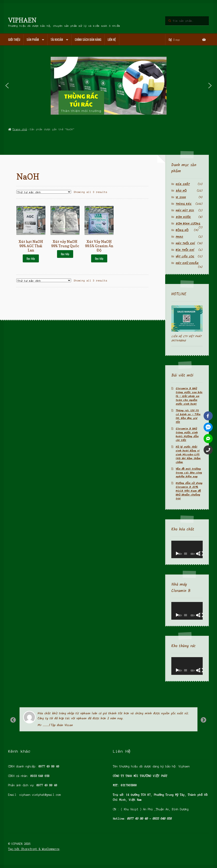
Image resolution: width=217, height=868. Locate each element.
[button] (7, 86)
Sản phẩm (33, 39)
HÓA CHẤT (183, 184)
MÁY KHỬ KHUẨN (187, 263)
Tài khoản (57, 39)
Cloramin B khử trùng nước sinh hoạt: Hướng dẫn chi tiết (187, 434)
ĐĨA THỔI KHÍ (185, 250)
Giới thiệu (14, 39)
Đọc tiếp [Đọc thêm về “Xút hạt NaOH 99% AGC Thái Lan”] (31, 258)
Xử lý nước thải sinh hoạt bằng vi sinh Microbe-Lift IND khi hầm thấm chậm (188, 455)
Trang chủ (20, 129)
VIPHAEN (22, 20)
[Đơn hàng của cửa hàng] (44, 192)
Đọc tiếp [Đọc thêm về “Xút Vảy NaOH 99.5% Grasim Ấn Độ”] (99, 258)
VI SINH (181, 197)
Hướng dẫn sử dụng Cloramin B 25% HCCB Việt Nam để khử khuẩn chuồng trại (189, 491)
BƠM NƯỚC (183, 217)
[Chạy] (177, 554)
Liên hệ (112, 39)
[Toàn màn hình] (201, 554)
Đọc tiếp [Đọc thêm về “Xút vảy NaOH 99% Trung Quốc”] (65, 254)
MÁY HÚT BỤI (185, 211)
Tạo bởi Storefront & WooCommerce (34, 849)
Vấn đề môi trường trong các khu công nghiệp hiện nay (189, 473)
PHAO (179, 237)
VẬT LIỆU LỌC (185, 257)
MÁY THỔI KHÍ (185, 243)
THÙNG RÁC (184, 204)
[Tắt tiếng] (198, 554)
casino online (19, 745)
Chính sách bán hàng (88, 39)
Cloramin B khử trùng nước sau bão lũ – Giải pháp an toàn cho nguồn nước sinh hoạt (189, 396)
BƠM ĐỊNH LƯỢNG (188, 224)
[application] (187, 550)
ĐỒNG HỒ (182, 230)
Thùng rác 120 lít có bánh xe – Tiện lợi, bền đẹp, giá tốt (188, 416)
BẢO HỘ (181, 191)
